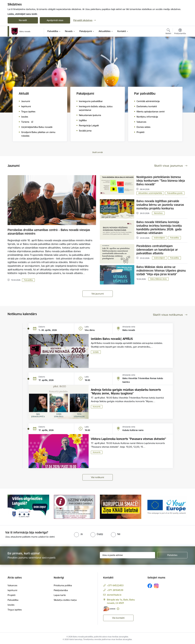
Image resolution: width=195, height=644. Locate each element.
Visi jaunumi (98, 294)
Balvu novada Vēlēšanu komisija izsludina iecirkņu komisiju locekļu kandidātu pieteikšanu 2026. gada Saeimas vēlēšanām (159, 227)
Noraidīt (23, 20)
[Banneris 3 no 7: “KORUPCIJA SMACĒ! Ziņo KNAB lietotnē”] (121, 507)
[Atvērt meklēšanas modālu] (168, 32)
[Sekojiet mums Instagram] (156, 586)
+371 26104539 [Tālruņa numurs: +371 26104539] (115, 590)
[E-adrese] (109, 609)
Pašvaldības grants (175, 193)
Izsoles (11, 605)
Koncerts (97, 407)
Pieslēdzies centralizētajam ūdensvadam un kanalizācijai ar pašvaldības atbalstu (157, 250)
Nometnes (158, 213)
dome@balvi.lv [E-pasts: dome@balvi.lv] (114, 595)
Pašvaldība (28, 280)
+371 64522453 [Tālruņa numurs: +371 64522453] (115, 585)
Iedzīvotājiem (160, 238)
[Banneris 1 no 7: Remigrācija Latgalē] (28, 507)
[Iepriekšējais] (15, 507)
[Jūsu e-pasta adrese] (128, 555)
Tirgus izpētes (15, 610)
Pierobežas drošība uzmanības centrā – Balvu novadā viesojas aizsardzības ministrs (49, 232)
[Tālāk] (181, 507)
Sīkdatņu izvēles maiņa (65, 600)
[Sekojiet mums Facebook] (150, 586)
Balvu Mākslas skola (159, 279)
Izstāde (96, 352)
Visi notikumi (97, 477)
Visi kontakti (118, 618)
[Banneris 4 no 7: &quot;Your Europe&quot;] (167, 507)
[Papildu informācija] (118, 609)
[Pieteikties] (172, 555)
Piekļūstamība (61, 590)
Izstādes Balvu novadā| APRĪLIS (112, 339)
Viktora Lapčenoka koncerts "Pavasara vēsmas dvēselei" (129, 439)
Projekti (11, 595)
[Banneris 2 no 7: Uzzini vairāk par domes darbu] (75, 507)
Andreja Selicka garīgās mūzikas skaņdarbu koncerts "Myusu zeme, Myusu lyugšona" (126, 392)
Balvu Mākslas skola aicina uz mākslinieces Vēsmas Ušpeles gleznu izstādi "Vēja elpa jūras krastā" (161, 271)
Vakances (12, 585)
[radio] (78, 534)
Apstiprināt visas (55, 20)
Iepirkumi (12, 590)
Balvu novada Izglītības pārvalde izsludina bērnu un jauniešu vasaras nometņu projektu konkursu (160, 205)
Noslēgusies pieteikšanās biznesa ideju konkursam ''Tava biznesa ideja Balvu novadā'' (161, 181)
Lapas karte (60, 595)
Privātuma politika (63, 585)
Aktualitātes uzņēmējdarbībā (150, 193)
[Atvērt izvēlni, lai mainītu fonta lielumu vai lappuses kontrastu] (180, 32)
